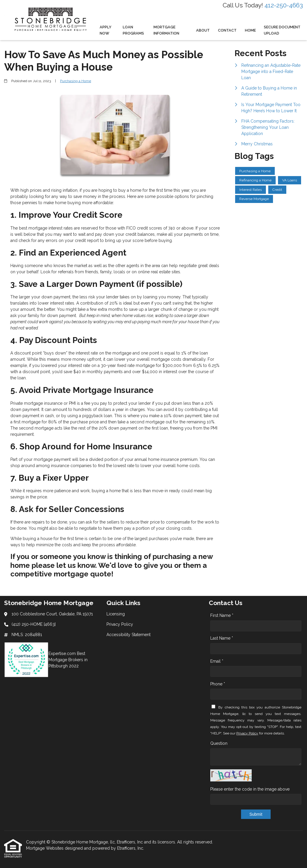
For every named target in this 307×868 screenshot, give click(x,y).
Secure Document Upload (282, 30)
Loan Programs (133, 30)
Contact (227, 30)
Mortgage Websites (45, 848)
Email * (217, 661)
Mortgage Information (166, 30)
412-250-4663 (284, 5)
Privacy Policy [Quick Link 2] (120, 624)
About (203, 30)
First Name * (222, 615)
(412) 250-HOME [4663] (34, 624)
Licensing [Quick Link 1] (116, 614)
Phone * (218, 684)
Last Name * (222, 638)
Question (219, 743)
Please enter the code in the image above (250, 789)
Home (250, 30)
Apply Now (106, 30)
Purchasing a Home (76, 81)
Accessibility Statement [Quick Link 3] (129, 635)
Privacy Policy (247, 733)
